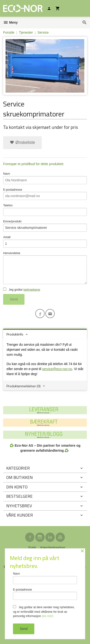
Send (14, 299)
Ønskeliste (22, 142)
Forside (9, 32)
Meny (10, 22)
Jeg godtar (22, 289)
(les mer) (48, 616)
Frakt (32, 548)
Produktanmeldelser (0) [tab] (24, 386)
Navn (45, 178)
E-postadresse (45, 194)
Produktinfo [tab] (15, 334)
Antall (45, 242)
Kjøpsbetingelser (53, 548)
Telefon (45, 210)
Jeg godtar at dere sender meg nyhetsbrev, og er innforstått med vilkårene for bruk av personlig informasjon (44, 611)
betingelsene (32, 290)
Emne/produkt (45, 226)
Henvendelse (45, 268)
